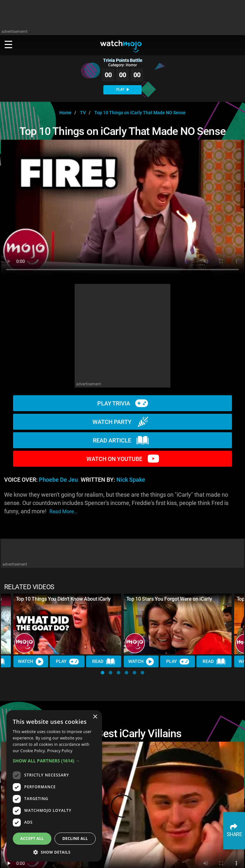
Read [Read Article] (104, 662)
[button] (103, 673)
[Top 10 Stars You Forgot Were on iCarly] (178, 624)
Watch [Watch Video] (31, 661)
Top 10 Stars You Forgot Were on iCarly (169, 599)
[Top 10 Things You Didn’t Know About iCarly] (67, 624)
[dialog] (54, 786)
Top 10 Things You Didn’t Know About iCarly (63, 599)
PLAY (122, 89)
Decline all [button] (75, 838)
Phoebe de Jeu (58, 480)
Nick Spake (131, 480)
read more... (63, 512)
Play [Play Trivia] (67, 661)
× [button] (95, 717)
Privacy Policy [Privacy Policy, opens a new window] (60, 751)
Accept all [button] (32, 838)
